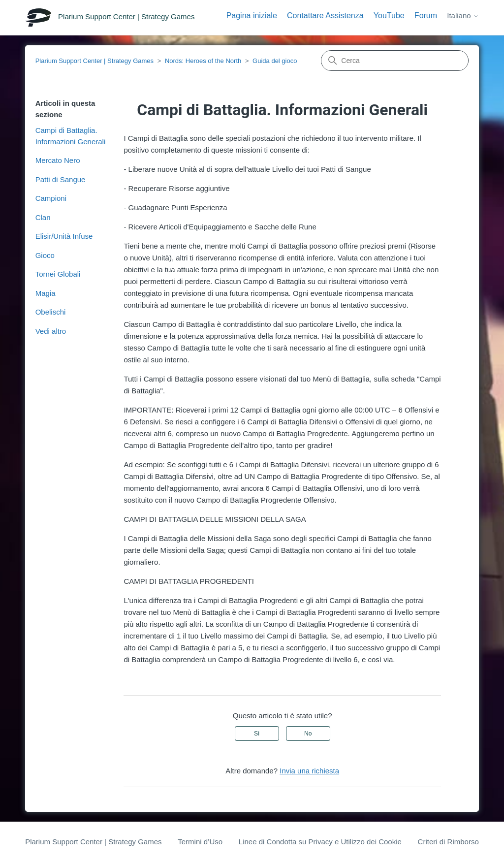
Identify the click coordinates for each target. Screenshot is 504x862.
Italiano (463, 16)
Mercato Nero (58, 160)
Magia (46, 293)
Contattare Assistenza (325, 16)
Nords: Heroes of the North (203, 61)
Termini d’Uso (200, 842)
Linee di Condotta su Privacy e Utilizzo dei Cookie (320, 842)
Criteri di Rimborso (448, 842)
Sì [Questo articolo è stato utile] (257, 734)
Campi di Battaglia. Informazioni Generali (71, 136)
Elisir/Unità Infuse (64, 236)
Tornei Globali (58, 274)
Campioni (51, 198)
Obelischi (51, 312)
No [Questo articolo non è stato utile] (308, 734)
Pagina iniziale (252, 16)
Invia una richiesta (309, 771)
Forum (426, 16)
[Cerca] (395, 61)
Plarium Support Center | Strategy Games (94, 61)
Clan (43, 217)
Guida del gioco (275, 61)
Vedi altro (51, 331)
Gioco (45, 255)
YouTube (389, 16)
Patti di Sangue (61, 179)
